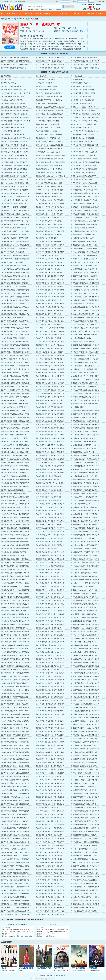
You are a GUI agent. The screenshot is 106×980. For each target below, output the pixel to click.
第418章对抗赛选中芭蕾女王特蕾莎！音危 (85, 552)
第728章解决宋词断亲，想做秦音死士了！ (50, 61)
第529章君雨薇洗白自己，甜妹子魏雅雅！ (85, 680)
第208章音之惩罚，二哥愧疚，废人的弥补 (85, 311)
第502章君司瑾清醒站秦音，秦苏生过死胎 (85, 649)
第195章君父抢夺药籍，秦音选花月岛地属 (50, 297)
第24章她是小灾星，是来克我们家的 (83, 100)
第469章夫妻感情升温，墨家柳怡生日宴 (84, 611)
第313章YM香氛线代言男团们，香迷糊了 (85, 431)
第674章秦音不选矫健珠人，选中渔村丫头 (15, 849)
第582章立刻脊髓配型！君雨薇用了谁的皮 (50, 742)
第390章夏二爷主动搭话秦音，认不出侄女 (50, 521)
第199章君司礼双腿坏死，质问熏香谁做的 (85, 300)
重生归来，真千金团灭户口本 (18, 925)
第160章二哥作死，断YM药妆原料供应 (84, 255)
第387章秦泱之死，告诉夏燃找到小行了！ (50, 518)
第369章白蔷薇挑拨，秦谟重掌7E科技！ (49, 497)
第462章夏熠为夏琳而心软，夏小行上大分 (50, 604)
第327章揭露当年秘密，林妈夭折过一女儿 (50, 449)
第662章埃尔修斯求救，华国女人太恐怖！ (15, 835)
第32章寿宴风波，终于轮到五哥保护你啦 (50, 110)
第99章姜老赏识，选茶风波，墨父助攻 (84, 186)
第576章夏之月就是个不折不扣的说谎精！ (50, 735)
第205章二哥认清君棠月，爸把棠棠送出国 (85, 307)
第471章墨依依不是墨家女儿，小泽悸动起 (50, 614)
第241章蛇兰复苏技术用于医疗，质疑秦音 (85, 349)
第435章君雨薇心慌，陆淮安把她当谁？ (49, 573)
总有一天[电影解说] (78, 968)
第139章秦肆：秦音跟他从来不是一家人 (15, 235)
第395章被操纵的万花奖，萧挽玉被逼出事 (15, 528)
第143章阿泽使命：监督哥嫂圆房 (47, 238)
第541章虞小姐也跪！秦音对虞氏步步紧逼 (85, 694)
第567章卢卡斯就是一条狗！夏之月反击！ (50, 725)
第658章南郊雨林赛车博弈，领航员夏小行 (85, 828)
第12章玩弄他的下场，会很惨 (81, 86)
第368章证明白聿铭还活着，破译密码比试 (15, 497)
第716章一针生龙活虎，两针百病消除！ (15, 897)
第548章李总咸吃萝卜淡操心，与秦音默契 (15, 704)
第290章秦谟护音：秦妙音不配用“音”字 (14, 407)
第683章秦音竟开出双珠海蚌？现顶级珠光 (15, 859)
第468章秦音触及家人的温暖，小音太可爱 (50, 611)
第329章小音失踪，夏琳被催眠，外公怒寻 (15, 452)
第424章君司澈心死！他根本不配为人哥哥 (85, 559)
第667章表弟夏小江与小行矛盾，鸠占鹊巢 (85, 838)
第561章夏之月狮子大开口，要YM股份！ (50, 718)
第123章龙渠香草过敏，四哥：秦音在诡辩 (85, 214)
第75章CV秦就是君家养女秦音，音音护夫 (85, 159)
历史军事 (100, 13)
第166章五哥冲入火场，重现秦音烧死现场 (85, 262)
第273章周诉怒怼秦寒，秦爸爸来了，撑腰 (50, 386)
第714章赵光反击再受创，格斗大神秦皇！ (50, 894)
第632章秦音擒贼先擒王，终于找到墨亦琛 (15, 801)
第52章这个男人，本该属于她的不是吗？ (15, 135)
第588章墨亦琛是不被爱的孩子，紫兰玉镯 (50, 749)
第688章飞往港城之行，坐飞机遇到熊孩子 (85, 863)
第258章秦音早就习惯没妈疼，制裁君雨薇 (50, 369)
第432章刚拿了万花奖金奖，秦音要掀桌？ (50, 569)
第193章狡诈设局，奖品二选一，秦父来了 (85, 293)
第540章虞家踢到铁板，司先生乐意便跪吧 (50, 694)
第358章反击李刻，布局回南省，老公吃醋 (85, 483)
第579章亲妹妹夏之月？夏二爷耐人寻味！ (50, 738)
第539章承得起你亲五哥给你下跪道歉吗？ (15, 694)
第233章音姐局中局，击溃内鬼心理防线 (15, 342)
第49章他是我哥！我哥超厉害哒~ (12, 131)
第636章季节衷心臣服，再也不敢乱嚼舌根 (50, 804)
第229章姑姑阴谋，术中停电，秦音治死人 (85, 335)
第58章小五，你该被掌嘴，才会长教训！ (15, 142)
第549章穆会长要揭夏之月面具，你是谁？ (50, 704)
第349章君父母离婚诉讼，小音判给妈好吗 (85, 473)
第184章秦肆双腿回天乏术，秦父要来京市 (85, 283)
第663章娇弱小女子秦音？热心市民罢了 (49, 835)
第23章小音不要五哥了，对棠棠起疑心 (49, 100)
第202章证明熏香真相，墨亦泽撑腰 (83, 304)
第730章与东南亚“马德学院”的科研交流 (84, 58)
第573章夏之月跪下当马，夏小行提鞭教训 (50, 732)
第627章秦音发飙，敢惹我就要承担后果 (49, 794)
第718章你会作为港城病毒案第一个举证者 (85, 897)
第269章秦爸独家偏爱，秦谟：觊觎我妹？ (15, 383)
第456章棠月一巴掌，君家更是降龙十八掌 (50, 597)
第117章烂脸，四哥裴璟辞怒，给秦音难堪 (85, 207)
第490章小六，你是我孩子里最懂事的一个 (85, 635)
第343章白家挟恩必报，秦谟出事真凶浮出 (85, 466)
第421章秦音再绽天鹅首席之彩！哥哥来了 (85, 556)
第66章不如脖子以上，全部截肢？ (82, 148)
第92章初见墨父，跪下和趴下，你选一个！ (51, 179)
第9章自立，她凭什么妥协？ (80, 83)
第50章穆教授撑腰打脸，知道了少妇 (48, 131)
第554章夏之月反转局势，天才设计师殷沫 (15, 711)
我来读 (12, 7)
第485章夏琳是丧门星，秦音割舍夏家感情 (15, 631)
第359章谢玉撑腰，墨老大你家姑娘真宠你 (15, 487)
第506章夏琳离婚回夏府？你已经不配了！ (15, 656)
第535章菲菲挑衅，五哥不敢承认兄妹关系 (85, 687)
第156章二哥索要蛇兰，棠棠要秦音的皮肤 (50, 252)
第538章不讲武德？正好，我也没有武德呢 (85, 690)
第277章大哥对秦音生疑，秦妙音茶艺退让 (85, 390)
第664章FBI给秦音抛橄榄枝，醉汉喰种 (84, 835)
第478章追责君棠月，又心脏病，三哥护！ (85, 621)
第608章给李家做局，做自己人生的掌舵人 (15, 773)
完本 (21, 13)
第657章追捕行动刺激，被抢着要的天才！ (50, 828)
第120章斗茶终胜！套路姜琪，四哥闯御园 (85, 211)
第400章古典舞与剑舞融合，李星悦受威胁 (85, 531)
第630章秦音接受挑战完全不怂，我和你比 (50, 797)
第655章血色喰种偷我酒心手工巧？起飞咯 (85, 825)
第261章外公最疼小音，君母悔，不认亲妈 (50, 373)
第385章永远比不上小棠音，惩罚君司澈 (84, 514)
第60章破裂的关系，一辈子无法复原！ (84, 142)
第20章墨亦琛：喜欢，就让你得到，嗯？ (50, 97)
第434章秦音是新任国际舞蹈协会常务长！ (15, 573)
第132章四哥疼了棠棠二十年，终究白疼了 (85, 224)
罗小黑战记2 (93, 968)
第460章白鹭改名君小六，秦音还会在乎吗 (85, 600)
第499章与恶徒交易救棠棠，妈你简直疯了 (85, 645)
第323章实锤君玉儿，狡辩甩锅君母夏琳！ (15, 445)
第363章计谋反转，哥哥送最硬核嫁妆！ (49, 490)
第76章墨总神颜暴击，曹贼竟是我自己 (14, 162)
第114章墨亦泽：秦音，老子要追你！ (83, 204)
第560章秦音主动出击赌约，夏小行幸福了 (15, 718)
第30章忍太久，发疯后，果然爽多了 (83, 107)
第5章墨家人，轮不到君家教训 (46, 79)
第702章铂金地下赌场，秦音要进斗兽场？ (50, 880)
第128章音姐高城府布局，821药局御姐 (49, 221)
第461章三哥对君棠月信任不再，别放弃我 (15, 604)
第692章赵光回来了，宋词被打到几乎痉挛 (15, 870)
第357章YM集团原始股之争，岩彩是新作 (50, 483)
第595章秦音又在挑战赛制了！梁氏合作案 (85, 756)
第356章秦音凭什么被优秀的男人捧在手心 (15, 483)
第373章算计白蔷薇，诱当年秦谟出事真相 (85, 500)
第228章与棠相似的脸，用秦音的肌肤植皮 (50, 335)
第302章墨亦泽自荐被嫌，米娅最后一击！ (15, 421)
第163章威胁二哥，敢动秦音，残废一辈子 (85, 259)
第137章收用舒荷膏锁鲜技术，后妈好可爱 (50, 231)
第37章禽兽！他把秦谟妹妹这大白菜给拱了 (16, 117)
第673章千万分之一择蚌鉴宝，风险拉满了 (85, 845)
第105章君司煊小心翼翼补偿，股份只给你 (85, 193)
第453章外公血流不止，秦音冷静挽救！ (49, 594)
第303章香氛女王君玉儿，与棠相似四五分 (50, 421)
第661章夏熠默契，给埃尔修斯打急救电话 (85, 832)
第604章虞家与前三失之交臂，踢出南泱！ (85, 766)
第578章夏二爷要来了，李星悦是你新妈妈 (15, 738)
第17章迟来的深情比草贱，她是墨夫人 (49, 93)
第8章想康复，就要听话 (44, 83)
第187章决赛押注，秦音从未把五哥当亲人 (85, 286)
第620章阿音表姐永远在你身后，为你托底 (15, 787)
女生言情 (63, 13)
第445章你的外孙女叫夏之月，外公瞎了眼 (85, 583)
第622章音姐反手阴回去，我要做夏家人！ (85, 787)
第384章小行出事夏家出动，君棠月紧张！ (50, 514)
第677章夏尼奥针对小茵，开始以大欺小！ (15, 852)
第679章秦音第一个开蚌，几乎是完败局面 (85, 852)
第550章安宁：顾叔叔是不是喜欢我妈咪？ (85, 704)
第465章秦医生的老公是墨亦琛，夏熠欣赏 (50, 607)
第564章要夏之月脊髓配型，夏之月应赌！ (50, 721)
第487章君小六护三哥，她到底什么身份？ (85, 631)
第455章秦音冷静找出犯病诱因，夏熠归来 (15, 597)
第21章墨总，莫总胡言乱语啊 (81, 97)
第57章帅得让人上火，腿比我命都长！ (84, 138)
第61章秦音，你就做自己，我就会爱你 (14, 145)
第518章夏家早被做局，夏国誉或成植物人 (15, 669)
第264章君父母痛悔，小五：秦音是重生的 (50, 376)
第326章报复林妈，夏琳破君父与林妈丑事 (15, 449)
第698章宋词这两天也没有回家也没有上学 (15, 876)
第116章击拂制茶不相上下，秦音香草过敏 (50, 207)
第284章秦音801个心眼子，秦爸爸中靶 (14, 400)
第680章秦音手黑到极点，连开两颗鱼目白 (15, 856)
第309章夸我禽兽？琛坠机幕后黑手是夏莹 (50, 428)
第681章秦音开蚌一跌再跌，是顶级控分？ (50, 856)
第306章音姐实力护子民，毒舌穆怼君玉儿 (50, 424)
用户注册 (101, 1)
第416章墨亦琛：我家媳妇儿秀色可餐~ (14, 552)
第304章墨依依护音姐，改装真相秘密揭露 (85, 421)
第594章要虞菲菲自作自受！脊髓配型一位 (50, 756)
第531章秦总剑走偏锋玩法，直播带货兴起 (50, 683)
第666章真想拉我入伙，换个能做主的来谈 (50, 838)
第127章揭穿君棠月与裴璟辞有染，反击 (15, 221)
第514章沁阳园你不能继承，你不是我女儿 (85, 663)
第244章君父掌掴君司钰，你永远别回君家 (85, 352)
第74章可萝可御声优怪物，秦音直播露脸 (50, 159)
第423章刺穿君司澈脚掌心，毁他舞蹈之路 (50, 559)
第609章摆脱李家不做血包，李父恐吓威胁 (50, 773)
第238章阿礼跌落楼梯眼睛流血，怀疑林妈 (85, 345)
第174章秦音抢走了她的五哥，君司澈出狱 (50, 273)
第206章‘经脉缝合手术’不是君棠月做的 (14, 311)
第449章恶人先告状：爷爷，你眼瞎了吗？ (15, 590)
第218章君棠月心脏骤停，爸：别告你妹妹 (15, 324)
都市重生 (29, 13)
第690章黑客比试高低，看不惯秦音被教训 (50, 866)
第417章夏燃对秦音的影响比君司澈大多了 (50, 552)
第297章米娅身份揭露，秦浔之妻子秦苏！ (50, 414)
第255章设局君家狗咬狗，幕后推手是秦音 (50, 366)
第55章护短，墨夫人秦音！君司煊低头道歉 (16, 138)
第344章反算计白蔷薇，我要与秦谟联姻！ (15, 469)
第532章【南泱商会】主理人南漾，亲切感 (85, 683)
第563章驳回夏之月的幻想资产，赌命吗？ (15, 721)
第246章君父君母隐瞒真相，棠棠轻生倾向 (50, 355)
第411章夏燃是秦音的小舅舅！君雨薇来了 (50, 545)
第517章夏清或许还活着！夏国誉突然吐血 (85, 666)
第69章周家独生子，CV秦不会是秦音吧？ (85, 152)
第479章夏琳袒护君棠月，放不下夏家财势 (15, 625)
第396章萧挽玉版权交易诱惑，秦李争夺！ (50, 528)
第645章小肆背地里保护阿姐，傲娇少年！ (50, 814)
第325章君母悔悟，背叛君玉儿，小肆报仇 (85, 445)
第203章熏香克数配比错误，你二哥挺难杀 (15, 307)
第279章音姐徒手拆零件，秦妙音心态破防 (50, 393)
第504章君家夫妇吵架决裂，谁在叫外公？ (50, 652)
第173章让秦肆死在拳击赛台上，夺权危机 (15, 273)
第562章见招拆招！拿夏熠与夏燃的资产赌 (85, 718)
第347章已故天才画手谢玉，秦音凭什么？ (15, 473)
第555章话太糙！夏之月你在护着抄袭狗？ (50, 711)
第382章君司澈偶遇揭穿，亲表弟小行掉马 (85, 511)
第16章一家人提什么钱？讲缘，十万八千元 (16, 93)
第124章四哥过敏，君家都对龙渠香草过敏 (15, 217)
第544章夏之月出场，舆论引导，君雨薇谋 (85, 697)
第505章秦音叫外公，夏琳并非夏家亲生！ (85, 652)
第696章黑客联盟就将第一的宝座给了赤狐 (50, 873)
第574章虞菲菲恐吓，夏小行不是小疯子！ (85, 732)
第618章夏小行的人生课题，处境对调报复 (50, 783)
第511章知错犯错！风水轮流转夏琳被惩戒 (85, 659)
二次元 (55, 13)
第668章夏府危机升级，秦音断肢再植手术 (15, 842)
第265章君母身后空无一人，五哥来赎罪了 (85, 376)
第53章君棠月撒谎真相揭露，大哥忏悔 (49, 135)
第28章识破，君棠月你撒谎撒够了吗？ (14, 107)
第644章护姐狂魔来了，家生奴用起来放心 (15, 814)
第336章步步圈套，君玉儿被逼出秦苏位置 (50, 459)
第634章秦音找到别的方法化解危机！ (83, 801)
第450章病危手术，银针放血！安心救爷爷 (50, 590)
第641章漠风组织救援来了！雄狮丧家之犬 (15, 811)
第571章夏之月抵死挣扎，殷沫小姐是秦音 (85, 728)
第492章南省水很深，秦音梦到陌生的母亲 (50, 638)
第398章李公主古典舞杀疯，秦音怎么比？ (15, 531)
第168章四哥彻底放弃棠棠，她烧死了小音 (50, 266)
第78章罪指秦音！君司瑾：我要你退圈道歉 (85, 162)
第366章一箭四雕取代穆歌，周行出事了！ (50, 493)
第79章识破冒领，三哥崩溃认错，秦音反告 (16, 166)
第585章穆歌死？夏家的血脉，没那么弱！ (50, 745)
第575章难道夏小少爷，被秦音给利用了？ (15, 735)
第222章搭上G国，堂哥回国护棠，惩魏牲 (50, 328)
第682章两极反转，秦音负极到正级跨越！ (85, 856)
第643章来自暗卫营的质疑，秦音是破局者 (85, 811)
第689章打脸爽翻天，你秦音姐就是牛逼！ (15, 866)
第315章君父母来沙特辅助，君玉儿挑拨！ (50, 435)
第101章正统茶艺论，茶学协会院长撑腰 (49, 190)
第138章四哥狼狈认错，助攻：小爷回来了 (85, 231)
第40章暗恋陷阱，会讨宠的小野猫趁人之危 (16, 121)
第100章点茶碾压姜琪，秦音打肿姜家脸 (15, 190)
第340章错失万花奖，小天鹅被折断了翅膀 (85, 462)
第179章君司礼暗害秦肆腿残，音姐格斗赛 (15, 280)
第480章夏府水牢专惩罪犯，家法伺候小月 (50, 625)
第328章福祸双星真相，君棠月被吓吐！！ (85, 449)
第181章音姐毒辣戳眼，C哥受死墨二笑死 (85, 280)
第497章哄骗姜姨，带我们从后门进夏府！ (15, 645)
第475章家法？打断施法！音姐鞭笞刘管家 (85, 618)
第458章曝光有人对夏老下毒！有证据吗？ (15, 600)
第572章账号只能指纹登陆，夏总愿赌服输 (15, 732)
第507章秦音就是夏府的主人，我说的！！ (50, 656)
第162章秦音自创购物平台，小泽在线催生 (50, 259)
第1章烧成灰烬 (6, 76)
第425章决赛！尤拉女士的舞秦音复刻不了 (15, 562)
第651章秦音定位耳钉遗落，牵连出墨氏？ (50, 821)
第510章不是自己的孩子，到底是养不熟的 (50, 659)
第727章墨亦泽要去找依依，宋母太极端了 (85, 61)
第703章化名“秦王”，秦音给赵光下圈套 (84, 880)
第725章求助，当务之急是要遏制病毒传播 (50, 64)
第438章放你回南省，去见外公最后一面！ (50, 576)
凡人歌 (4, 968)
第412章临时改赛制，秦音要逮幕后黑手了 (85, 545)
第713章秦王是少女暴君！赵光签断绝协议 (15, 894)
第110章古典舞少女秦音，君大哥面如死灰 (50, 200)
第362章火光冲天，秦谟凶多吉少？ (13, 490)
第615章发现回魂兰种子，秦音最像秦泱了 (50, 780)
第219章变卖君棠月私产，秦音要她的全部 (50, 324)
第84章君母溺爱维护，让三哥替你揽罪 (84, 169)
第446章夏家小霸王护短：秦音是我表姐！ (15, 587)
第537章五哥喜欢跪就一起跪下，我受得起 (50, 690)
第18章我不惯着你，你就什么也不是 (83, 93)
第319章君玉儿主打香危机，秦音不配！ (84, 438)
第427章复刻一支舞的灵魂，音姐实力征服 (85, 562)
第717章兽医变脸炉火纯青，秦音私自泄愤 (50, 897)
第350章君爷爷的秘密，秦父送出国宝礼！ (15, 476)
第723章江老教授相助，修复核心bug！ (14, 68)
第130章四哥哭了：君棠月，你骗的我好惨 (15, 224)
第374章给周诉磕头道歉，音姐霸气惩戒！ (15, 504)
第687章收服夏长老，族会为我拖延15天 (49, 863)
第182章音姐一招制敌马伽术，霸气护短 (15, 283)
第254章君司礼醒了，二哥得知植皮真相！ (15, 366)
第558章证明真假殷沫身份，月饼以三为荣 (50, 714)
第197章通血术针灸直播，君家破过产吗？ (15, 300)
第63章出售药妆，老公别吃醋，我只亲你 (85, 145)
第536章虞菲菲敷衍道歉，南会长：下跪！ (15, 690)
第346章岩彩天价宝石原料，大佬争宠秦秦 (85, 469)
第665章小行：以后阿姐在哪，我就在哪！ (15, 838)
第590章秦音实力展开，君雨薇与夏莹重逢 (15, 752)
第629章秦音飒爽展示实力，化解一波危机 (15, 797)
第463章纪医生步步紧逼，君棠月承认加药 (85, 604)
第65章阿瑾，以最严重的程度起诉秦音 (49, 148)
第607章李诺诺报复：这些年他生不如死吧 (85, 769)
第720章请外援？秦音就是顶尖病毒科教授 (50, 901)
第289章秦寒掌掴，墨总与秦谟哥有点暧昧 (85, 404)
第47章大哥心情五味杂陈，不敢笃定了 (49, 128)
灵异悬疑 (91, 13)
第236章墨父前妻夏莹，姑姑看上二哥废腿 (15, 345)
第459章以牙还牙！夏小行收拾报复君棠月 (50, 600)
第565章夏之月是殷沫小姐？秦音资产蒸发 (85, 721)
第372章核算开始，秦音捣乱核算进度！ (49, 500)
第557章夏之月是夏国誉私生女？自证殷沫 (15, 714)
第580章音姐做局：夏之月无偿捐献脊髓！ (85, 738)
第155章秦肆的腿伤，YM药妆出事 (13, 252)
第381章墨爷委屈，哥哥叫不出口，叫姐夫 (50, 511)
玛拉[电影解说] (59, 968)
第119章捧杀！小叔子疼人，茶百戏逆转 (49, 211)
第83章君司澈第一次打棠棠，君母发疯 (49, 169)
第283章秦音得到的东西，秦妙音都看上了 (85, 397)
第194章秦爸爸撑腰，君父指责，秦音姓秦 (15, 297)
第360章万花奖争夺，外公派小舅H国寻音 (50, 487)
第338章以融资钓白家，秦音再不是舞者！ (15, 462)
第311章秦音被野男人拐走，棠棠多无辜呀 (15, 431)
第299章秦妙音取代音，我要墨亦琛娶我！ (15, 418)
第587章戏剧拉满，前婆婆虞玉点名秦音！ (15, 749)
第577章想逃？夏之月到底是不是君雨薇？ (85, 735)
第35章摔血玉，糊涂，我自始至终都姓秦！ (51, 114)
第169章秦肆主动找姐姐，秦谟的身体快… (85, 266)
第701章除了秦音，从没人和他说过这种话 (15, 880)
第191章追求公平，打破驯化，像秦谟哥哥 (15, 293)
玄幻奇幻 (82, 13)
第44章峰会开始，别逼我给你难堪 (47, 124)
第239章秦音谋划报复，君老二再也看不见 (15, 349)
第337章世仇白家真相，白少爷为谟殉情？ (85, 459)
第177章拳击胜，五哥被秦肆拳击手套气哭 (50, 276)
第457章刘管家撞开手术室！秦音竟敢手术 (85, 597)
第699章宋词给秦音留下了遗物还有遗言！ (50, 876)
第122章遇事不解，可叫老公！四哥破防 (49, 214)
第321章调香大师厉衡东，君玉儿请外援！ (50, 442)
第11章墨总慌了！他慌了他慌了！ (47, 86)
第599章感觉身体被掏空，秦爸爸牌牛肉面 (15, 763)
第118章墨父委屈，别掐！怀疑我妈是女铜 (15, 211)
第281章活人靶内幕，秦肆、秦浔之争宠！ (15, 397)
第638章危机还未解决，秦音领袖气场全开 (15, 807)
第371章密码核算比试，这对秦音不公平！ (15, 500)
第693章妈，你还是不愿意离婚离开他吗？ (50, 870)
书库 (8, 13)
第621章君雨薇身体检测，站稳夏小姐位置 (50, 787)
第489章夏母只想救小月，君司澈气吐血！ (50, 635)
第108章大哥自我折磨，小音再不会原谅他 (85, 197)
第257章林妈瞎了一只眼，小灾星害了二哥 (15, 369)
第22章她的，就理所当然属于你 (12, 100)
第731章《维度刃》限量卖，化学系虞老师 (50, 58)
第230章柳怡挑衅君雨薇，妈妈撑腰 (13, 338)
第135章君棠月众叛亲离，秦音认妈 (83, 228)
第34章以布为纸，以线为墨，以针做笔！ (15, 114)
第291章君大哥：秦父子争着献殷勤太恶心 (50, 407)
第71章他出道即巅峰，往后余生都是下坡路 (51, 155)
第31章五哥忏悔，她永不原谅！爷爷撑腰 (15, 110)
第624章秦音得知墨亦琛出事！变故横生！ (50, 790)
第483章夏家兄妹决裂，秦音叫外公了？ (49, 628)
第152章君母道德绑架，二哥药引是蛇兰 (15, 248)
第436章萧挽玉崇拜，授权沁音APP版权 (84, 573)
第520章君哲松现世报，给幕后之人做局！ (85, 669)
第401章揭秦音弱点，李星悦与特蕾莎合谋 (15, 535)
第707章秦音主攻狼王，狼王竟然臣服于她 (15, 887)
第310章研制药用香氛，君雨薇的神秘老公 (85, 428)
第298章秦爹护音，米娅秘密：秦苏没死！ (85, 414)
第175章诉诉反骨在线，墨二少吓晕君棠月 (85, 273)
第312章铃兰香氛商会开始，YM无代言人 (50, 431)
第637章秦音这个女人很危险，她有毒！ (84, 804)
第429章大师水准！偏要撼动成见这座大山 (50, 566)
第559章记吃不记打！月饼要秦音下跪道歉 (85, 714)
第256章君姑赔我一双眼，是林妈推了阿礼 (85, 366)
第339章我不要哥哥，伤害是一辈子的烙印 (50, 462)
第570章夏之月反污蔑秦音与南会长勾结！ (50, 728)
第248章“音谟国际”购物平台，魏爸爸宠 (14, 359)
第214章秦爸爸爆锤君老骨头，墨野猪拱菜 (85, 317)
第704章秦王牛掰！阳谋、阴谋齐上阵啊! (15, 883)
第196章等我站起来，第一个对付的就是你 (85, 297)
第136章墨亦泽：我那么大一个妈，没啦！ (15, 231)
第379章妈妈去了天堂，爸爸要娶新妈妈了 (85, 507)
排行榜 (15, 13)
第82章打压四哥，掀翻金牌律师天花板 (14, 169)
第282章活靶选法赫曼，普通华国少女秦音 (50, 397)
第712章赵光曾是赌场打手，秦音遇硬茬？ (85, 890)
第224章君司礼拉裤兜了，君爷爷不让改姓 (15, 331)
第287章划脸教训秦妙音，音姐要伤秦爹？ (15, 404)
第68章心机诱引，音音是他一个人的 (48, 152)
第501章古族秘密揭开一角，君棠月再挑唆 (50, 649)
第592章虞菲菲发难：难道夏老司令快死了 (85, 752)
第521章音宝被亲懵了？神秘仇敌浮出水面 (15, 673)
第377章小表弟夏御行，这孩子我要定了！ (15, 507)
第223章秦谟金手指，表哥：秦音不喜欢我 (85, 328)
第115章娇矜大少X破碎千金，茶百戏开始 (15, 207)
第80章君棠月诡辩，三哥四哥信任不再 (49, 166)
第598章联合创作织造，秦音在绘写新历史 (85, 759)
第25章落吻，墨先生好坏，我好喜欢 (13, 104)
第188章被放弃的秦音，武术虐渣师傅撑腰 (15, 290)
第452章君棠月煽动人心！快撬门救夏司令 (15, 594)
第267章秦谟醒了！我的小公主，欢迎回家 (50, 380)
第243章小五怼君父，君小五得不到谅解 (49, 352)
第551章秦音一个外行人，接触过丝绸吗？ (15, 707)
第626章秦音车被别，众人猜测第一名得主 (15, 794)
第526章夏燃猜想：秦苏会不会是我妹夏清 (85, 676)
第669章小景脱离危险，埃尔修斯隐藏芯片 (50, 842)
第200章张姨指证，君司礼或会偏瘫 (13, 304)
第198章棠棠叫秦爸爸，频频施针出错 (49, 300)
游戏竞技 (72, 13)
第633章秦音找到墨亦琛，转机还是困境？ (50, 801)
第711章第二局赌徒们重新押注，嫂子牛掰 (50, 890)
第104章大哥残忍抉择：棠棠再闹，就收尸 (50, 193)
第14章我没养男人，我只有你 (46, 90)
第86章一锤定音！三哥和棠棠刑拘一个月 (50, 173)
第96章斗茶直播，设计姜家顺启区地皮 (84, 183)
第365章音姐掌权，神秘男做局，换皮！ (15, 493)
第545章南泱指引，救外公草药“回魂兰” (14, 700)
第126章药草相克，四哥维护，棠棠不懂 (84, 217)
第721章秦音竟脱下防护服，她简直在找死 (85, 68)
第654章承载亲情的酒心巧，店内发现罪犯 (50, 825)
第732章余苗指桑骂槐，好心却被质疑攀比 (15, 58)
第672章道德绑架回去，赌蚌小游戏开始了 (50, 845)
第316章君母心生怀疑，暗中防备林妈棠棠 (85, 435)
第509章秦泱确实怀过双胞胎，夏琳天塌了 (15, 659)
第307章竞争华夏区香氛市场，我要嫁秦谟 (85, 424)
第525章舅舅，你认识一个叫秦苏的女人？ (50, 676)
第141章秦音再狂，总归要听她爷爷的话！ (85, 235)
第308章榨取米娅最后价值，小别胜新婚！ (15, 428)
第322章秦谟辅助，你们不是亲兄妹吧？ (84, 442)
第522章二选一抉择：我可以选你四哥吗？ (50, 673)
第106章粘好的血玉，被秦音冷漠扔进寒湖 (15, 197)
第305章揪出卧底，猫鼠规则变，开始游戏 (15, 424)
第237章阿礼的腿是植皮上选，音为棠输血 (50, 345)
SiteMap (63, 976)
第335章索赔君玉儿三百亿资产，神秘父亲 (15, 459)
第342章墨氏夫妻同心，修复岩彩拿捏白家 (50, 466)
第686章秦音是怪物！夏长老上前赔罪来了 (15, 863)
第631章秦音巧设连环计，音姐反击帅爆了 (85, 797)
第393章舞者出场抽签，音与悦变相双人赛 (50, 525)
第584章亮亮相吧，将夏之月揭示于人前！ (15, 745)
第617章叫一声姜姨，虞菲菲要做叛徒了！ (15, 783)
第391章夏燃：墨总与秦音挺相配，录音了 (85, 521)
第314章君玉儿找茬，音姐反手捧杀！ (14, 435)
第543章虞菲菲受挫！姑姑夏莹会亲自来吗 (50, 697)
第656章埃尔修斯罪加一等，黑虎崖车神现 (15, 828)
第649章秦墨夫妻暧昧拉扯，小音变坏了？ (85, 818)
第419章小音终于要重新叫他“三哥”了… (14, 556)
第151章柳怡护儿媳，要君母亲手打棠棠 (84, 245)
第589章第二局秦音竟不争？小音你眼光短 (85, 749)
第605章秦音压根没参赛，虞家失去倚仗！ (15, 769)
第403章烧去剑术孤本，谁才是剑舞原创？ (85, 535)
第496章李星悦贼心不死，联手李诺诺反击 (85, 642)
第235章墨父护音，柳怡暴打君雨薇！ (83, 342)
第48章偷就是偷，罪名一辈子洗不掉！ (84, 128)
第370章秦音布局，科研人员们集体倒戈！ (85, 497)
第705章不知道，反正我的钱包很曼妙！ (49, 883)
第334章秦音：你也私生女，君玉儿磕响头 (85, 455)
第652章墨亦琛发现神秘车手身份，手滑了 (85, 821)
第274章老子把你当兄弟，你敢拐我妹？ (84, 386)
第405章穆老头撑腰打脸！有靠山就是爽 (49, 538)
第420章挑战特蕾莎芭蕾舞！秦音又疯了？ (50, 556)
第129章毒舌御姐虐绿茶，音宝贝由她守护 (85, 221)
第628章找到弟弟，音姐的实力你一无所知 (85, 794)
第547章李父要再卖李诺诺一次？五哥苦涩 (85, 700)
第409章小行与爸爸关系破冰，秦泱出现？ (85, 542)
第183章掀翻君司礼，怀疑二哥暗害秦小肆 (50, 283)
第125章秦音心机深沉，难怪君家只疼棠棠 (50, 217)
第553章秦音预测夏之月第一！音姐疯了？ (85, 707)
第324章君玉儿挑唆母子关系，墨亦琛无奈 (50, 445)
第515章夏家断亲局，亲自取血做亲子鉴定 (15, 666)
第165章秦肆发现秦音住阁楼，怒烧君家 (49, 262)
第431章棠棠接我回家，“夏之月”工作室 (14, 569)
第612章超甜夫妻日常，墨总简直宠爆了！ (50, 776)
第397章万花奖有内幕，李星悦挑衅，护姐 (85, 528)
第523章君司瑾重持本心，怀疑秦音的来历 (85, 673)
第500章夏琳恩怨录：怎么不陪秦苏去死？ (15, 649)
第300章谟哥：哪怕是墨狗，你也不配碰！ (50, 418)
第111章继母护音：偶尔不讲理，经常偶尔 (85, 200)
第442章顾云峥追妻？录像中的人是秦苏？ (85, 580)
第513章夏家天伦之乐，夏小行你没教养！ (50, 663)
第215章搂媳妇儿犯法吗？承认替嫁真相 (15, 321)
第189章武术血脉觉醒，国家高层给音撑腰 (50, 290)
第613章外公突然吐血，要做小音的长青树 (85, 776)
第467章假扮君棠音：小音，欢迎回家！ (15, 611)
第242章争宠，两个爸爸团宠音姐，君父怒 (15, 352)
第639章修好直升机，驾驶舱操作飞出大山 (50, 807)
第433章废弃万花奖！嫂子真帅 (81, 569)
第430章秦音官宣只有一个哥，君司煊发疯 (85, 566)
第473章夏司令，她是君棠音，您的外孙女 (15, 618)
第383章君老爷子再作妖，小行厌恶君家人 (15, 514)
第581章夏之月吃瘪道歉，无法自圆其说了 (15, 742)
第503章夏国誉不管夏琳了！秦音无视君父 (15, 652)
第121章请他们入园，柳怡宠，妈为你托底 (15, 214)
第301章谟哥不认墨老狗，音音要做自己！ (85, 418)
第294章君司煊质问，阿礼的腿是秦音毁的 (50, 411)
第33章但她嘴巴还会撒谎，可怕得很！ (84, 110)
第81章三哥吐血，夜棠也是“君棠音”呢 (84, 166)
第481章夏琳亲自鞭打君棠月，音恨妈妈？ (85, 625)
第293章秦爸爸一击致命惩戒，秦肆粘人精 (15, 411)
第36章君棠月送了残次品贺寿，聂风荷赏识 (85, 114)
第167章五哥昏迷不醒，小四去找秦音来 (15, 266)
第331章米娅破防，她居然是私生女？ (83, 452)
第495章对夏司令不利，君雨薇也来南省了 (50, 642)
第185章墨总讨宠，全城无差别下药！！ (15, 286)
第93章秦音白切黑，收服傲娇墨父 (82, 179)
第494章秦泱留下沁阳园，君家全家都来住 (15, 642)
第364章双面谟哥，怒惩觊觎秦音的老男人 (85, 490)
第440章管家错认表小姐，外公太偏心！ (15, 580)
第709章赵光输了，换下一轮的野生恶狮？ (85, 887)
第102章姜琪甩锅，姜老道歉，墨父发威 (84, 190)
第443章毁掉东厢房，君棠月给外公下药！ (15, 583)
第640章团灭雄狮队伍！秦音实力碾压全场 (85, 807)
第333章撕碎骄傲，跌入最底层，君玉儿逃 (50, 455)
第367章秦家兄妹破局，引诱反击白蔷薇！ (85, 493)
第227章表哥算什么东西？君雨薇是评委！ (15, 335)
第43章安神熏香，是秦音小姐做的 (13, 124)
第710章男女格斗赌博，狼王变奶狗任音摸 (15, 890)
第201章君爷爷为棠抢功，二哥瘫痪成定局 (50, 304)
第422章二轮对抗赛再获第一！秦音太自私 (15, 559)
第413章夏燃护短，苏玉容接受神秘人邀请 (15, 549)
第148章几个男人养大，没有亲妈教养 (83, 242)
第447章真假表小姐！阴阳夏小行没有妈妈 (50, 587)
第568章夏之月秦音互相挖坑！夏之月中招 (85, 725)
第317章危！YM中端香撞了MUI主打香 (14, 438)
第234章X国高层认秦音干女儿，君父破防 (50, 342)
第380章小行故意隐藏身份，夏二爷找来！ (15, 511)
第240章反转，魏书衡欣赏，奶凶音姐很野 (50, 349)
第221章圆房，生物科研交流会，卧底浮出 (15, 328)
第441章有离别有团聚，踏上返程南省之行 (50, 580)
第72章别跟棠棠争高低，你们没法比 (83, 155)
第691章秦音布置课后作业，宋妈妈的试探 (85, 866)
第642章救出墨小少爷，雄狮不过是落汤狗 (50, 811)
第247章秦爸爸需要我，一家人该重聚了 (84, 355)
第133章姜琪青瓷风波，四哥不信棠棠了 (15, 228)
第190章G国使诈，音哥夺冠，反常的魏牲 (85, 290)
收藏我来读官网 (21, 2)
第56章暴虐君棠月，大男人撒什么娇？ (49, 138)
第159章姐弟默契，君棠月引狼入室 (48, 255)
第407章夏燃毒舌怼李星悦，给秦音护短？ (15, 542)
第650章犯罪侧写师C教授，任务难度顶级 (15, 821)
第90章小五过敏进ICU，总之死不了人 (84, 176)
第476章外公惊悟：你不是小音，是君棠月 (15, 621)
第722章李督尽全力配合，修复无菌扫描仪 (50, 68)
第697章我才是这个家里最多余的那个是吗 (85, 873)
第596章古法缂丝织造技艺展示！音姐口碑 (15, 759)
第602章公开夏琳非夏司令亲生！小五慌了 (15, 766)
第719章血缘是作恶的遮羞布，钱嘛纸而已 (15, 901)
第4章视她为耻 (6, 79)
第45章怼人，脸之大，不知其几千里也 (84, 124)
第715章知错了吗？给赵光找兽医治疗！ (84, 894)
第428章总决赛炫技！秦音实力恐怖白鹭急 (15, 566)
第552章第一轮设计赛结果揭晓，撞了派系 (50, 707)
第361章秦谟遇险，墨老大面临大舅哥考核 (85, 487)
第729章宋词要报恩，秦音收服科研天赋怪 (15, 61)
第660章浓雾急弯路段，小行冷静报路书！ (50, 832)
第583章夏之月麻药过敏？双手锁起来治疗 (85, 742)
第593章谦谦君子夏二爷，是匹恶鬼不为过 (15, 756)
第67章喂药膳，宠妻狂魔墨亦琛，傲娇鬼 (15, 152)
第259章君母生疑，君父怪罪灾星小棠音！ (85, 369)
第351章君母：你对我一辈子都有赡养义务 (50, 476)
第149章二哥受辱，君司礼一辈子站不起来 (15, 245)
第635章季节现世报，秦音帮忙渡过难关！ (15, 804)
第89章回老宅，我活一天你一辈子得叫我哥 (51, 176)
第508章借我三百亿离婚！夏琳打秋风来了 (85, 656)
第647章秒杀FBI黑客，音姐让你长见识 (14, 818)
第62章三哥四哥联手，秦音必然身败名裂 (50, 145)
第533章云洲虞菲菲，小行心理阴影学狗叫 (15, 687)
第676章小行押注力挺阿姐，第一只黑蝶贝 (85, 849)
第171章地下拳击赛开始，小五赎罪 (48, 269)
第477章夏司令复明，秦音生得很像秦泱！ (50, 621)
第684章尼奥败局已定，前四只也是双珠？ (50, 859)
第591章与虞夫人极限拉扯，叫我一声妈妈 (50, 752)
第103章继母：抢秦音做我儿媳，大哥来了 (15, 193)
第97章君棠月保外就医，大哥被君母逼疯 (15, 186)
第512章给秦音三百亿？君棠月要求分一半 (15, 663)
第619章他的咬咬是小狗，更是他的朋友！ (85, 783)
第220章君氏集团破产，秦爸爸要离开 (83, 324)
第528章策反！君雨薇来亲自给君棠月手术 (50, 680)
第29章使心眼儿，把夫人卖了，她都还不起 (51, 107)
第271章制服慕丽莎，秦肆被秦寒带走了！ (85, 383)
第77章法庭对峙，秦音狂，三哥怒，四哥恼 (51, 162)
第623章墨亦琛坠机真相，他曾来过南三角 (15, 790)
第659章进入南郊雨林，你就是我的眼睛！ (15, 832)
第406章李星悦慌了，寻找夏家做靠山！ (84, 538)
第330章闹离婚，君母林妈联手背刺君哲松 (50, 452)
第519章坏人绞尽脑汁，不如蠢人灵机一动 (50, 669)
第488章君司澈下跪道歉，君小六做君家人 (15, 635)
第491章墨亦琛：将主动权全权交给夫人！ (15, 638)
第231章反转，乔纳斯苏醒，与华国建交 (49, 338)
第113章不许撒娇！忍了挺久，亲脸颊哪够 (50, 204)
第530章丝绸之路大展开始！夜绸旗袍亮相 (15, 683)
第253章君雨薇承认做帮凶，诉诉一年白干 (85, 362)
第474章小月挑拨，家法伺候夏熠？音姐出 (50, 618)
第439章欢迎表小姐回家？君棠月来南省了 (85, 576)
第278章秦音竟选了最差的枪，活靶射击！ (15, 393)
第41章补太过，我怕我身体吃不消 (47, 121)
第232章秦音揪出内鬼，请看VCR (82, 338)
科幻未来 (38, 13)
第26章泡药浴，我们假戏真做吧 (47, 104)
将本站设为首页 (8, 2)
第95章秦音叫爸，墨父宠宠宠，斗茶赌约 (50, 183)
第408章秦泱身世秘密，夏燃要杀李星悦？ (50, 542)
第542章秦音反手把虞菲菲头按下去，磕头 (15, 697)
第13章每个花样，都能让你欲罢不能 (13, 90)
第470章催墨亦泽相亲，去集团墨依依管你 (15, 614)
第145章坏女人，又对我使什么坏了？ (83, 238)
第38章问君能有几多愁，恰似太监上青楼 (50, 117)
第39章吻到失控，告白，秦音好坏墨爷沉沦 (85, 117)
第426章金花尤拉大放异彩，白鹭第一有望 (50, 562)
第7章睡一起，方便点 (8, 83)
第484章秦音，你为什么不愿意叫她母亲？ (85, 628)
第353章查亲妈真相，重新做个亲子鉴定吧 (15, 480)
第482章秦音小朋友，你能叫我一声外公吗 (15, 628)
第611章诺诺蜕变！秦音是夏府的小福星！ (15, 776)
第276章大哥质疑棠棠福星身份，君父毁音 (50, 390)
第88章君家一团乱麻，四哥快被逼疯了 (14, 176)
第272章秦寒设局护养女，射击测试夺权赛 (15, 386)
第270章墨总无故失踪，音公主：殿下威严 (50, 383)
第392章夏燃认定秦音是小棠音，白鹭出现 (15, 525)
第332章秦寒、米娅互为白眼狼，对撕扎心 (15, 455)
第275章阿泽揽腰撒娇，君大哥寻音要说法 (15, 390)
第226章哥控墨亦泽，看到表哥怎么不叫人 (85, 331)
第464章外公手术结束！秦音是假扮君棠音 (15, 607)
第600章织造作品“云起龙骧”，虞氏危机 (49, 763)
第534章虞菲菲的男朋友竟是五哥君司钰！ (50, 687)
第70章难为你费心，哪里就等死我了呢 (14, 155)
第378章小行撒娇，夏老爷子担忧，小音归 (50, 507)
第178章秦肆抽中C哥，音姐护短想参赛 (84, 276)
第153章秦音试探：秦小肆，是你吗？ (49, 248)
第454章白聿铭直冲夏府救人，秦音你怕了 (85, 594)
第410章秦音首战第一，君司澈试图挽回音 (15, 545)
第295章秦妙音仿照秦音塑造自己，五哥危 (85, 411)
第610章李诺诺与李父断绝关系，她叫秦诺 (85, 773)
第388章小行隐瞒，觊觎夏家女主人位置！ (85, 518)
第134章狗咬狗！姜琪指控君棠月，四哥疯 (50, 228)
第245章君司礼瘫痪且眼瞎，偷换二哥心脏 (15, 355)
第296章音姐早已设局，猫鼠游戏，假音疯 (15, 414)
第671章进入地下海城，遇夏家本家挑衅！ (15, 845)
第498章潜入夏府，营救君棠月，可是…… (50, 645)
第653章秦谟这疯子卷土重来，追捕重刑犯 (15, 825)
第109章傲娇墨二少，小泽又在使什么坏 (15, 200)
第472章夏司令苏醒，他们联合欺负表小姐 (85, 614)
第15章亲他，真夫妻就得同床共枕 (82, 90)
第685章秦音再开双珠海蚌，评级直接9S (84, 859)
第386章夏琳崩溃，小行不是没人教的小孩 (15, 518)
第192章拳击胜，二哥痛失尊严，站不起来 (50, 293)
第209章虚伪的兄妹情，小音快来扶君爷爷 (15, 314)
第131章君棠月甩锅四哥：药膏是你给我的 (50, 224)
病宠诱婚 (53, 925)
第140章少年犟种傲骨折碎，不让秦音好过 (50, 235)
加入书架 (10, 47)
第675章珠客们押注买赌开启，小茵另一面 (50, 849)
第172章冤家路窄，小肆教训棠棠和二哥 (84, 269)
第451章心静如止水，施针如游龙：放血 (84, 590)
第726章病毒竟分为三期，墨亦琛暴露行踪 (15, 64)
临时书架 (52, 10)
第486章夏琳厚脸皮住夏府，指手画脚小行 (50, 631)
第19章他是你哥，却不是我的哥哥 (13, 97)
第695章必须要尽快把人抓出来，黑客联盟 (15, 873)
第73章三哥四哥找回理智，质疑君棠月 (14, 159)
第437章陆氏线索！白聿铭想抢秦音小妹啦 (15, 576)
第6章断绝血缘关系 (77, 79)
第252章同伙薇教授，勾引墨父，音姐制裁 (50, 362)
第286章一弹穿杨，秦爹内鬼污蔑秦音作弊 (85, 400)
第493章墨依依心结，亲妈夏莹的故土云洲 (85, 638)
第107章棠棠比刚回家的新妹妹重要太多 (49, 197)
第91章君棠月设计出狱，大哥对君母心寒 (15, 179)
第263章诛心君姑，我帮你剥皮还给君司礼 (15, 376)
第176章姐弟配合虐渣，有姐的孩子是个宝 (15, 276)
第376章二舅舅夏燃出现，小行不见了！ (84, 504)
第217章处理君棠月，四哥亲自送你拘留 (84, 321)
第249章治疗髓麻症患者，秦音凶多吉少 (49, 359)
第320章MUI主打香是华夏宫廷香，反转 (14, 442)
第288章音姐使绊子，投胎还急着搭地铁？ (50, 404)
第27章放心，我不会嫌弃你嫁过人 (82, 104)
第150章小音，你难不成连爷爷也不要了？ (50, 245)
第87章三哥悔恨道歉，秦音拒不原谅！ (84, 173)
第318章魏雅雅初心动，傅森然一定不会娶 (50, 438)
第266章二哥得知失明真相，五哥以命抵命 (15, 380)
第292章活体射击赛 (77, 407)
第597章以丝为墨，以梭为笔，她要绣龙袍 (50, 759)
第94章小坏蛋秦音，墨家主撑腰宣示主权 (15, 183)
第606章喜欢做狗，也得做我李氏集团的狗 (50, 769)
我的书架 (59, 10)
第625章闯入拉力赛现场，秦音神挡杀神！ (85, 790)
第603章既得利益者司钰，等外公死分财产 (50, 766)
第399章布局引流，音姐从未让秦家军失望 (50, 531)
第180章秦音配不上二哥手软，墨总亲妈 (49, 280)
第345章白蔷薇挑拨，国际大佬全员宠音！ (50, 469)
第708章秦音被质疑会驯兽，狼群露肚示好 (50, 887)
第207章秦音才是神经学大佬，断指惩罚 (49, 311)
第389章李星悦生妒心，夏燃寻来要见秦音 (15, 521)
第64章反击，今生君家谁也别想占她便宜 (15, 148)
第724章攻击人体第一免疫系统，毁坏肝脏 (85, 64)
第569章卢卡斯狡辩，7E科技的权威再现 (15, 728)
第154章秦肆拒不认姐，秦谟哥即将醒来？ (85, 248)
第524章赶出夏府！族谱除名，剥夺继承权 (15, 676)
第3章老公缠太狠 (77, 76)
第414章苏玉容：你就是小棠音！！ (48, 549)
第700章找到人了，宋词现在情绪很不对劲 (85, 876)
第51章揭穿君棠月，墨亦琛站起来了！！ (85, 131)
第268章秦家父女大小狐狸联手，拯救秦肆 (85, 380)
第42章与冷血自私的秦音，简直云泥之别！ (85, 121)
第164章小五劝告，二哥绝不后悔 (12, 262)
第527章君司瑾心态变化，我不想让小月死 (15, 680)
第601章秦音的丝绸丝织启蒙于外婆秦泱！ (85, 763)
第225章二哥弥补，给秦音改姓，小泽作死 (50, 331)
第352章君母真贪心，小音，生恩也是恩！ (85, 476)
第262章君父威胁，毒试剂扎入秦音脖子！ (85, 373)
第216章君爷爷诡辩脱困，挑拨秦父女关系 (50, 321)
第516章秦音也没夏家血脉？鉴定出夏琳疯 (50, 666)
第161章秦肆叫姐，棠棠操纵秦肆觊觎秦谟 (15, 259)
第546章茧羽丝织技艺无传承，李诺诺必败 (50, 700)
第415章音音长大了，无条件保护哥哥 (83, 549)
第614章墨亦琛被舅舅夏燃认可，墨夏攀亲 (15, 780)
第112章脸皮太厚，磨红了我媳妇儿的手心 (15, 204)
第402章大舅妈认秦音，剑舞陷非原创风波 (50, 535)
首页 (3, 13)
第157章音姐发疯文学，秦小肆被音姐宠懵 (85, 252)
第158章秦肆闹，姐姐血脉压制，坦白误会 (15, 255)
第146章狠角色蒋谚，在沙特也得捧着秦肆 (15, 242)
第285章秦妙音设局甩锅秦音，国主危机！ (50, 400)
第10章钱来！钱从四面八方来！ (12, 86)
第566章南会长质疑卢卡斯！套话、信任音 (15, 725)
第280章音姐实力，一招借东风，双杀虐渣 (85, 393)
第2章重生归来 (41, 76)
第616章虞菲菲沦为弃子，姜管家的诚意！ (85, 780)
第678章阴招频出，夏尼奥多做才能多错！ (50, 852)
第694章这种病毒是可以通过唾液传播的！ (85, 870)
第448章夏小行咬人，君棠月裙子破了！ (84, 587)
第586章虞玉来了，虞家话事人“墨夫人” (84, 745)
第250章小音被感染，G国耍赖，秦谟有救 (85, 359)
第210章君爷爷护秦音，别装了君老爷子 (49, 314)
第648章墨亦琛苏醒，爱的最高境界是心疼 (50, 818)
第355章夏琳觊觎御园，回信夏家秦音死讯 (85, 480)
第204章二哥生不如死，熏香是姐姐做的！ (50, 307)
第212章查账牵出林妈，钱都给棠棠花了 (15, 317)
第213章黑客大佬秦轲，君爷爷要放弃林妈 (50, 317)
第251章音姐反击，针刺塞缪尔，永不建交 (15, 362)
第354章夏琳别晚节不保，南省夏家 (48, 480)
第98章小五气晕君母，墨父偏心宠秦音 (49, 186)
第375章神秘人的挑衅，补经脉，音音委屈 (50, 504)
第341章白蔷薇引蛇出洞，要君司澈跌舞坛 (15, 466)
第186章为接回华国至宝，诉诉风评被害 (49, 286)
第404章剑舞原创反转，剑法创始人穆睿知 (15, 538)
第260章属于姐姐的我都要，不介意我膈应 (15, 373)
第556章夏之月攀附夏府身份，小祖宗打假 (85, 711)
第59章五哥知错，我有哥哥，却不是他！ (50, 142)
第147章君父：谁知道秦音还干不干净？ (49, 242)
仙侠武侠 (47, 13)
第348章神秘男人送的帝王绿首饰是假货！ (50, 473)
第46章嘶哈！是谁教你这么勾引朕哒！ (14, 128)
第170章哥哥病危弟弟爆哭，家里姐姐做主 (15, 269)
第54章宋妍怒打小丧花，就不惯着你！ (84, 135)
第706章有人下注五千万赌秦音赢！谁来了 (85, 883)
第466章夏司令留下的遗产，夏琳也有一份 (85, 607)
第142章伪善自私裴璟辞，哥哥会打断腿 (15, 238)
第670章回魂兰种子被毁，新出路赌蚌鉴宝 (85, 842)
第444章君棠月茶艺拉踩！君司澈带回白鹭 (50, 583)
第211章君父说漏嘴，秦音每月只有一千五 (85, 314)
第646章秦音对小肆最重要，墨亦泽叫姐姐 (85, 814)
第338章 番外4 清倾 (49, 936)
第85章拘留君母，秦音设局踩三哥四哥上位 (16, 173)
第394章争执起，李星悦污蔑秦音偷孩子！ (85, 525)
